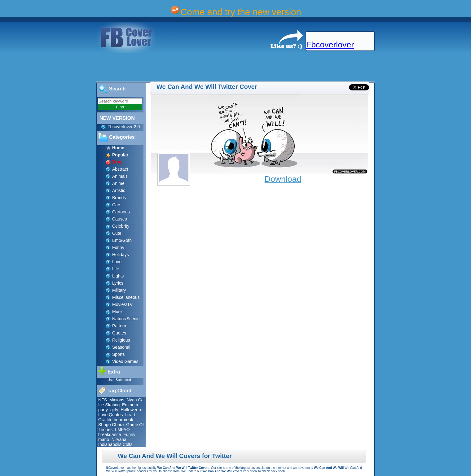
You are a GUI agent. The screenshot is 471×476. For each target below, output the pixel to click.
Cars (117, 205)
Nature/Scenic (126, 319)
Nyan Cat (136, 400)
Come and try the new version (241, 12)
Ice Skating (109, 405)
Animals (120, 176)
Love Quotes (110, 415)
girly (114, 410)
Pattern (119, 326)
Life (116, 269)
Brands (119, 198)
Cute (117, 233)
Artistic (119, 190)
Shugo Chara (111, 425)
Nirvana (119, 439)
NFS (103, 400)
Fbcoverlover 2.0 (124, 127)
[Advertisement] (113, 68)
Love (117, 262)
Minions (117, 400)
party (103, 410)
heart (130, 415)
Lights (118, 276)
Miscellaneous (126, 297)
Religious (121, 340)
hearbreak (123, 420)
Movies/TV (122, 304)
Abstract (120, 169)
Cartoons (121, 212)
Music (118, 312)
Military (119, 290)
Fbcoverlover (330, 45)
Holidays (121, 255)
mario (104, 439)
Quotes (119, 333)
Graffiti (105, 420)
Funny (118, 247)
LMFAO (122, 430)
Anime (118, 183)
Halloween (131, 410)
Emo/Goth (122, 240)
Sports (118, 354)
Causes (119, 219)
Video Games (125, 361)
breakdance (110, 435)
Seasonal (121, 347)
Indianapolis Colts (115, 444)
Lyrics (118, 283)
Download (283, 179)
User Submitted (119, 380)
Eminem (130, 405)
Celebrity (121, 226)
